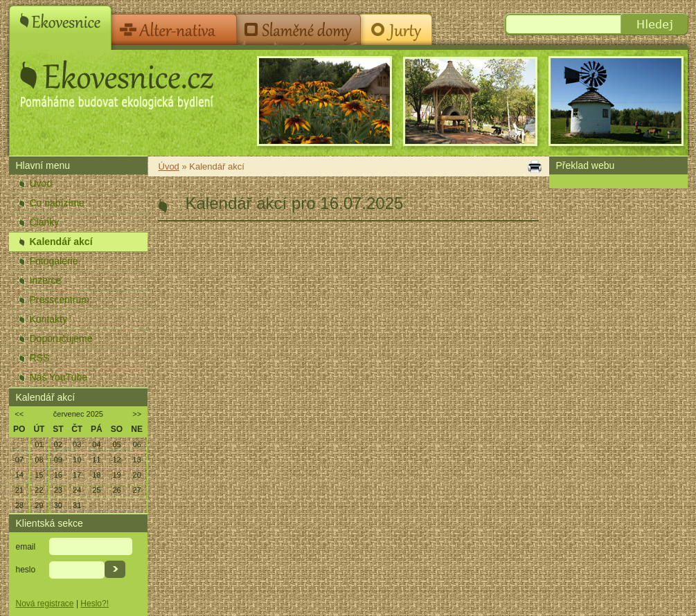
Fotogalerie (54, 261)
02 (58, 444)
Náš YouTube (59, 377)
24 (77, 490)
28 (19, 505)
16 (58, 475)
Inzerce (46, 280)
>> (137, 414)
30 (58, 505)
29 (39, 505)
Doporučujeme (61, 338)
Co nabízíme (57, 203)
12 (116, 460)
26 (116, 490)
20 (137, 475)
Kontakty (48, 319)
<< (19, 414)
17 (77, 475)
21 (19, 490)
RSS (40, 358)
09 (58, 460)
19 (116, 475)
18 (96, 475)
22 (39, 490)
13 (137, 460)
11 (96, 460)
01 (39, 444)
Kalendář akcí (61, 242)
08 (39, 460)
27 (137, 490)
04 (96, 444)
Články (45, 222)
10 (77, 460)
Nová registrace (45, 604)
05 (116, 444)
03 (77, 444)
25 (96, 490)
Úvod (41, 183)
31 (77, 505)
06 (137, 444)
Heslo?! (95, 604)
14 (19, 475)
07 (19, 460)
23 (58, 490)
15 (39, 475)
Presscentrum (60, 300)
